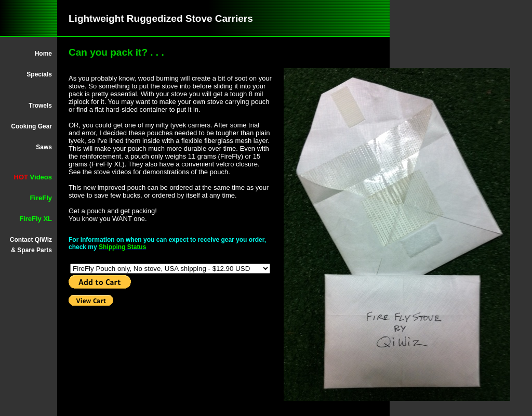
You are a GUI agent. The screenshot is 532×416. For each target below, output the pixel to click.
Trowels (40, 106)
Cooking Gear (31, 126)
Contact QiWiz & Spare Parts (31, 245)
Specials (39, 74)
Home (43, 54)
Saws (44, 147)
